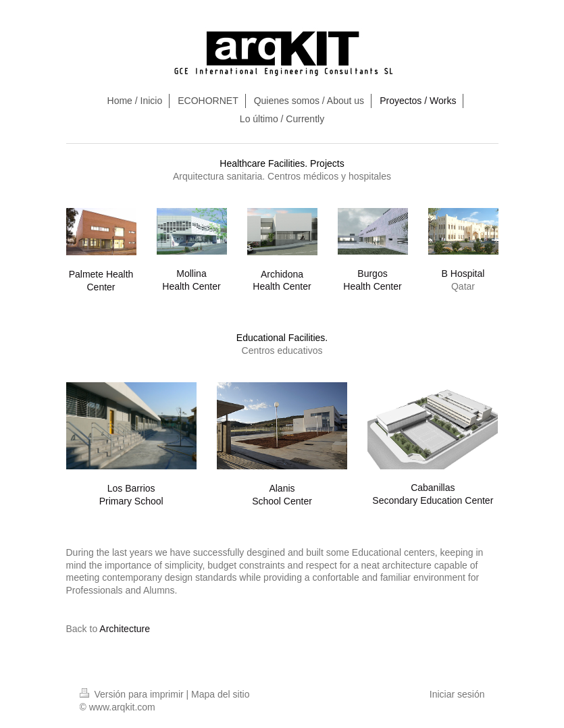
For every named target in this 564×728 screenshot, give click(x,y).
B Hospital (463, 274)
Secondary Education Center (433, 500)
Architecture (125, 629)
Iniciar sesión (457, 694)
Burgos (372, 274)
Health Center (191, 286)
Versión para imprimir (133, 694)
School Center (282, 501)
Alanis (282, 488)
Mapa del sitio (220, 694)
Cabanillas (433, 488)
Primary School (131, 501)
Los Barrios (131, 488)
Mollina (191, 274)
